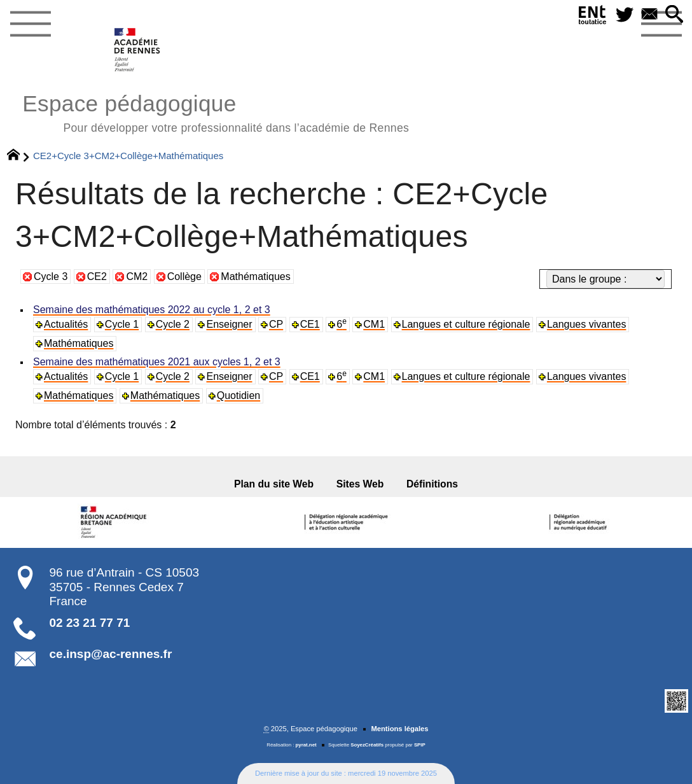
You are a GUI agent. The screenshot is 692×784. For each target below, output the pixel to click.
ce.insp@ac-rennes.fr (111, 654)
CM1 (374, 324)
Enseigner (229, 324)
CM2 (137, 276)
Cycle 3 (51, 276)
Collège (184, 276)
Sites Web (360, 484)
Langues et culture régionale (466, 324)
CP (276, 324)
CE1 (310, 324)
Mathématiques (255, 276)
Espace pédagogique (216, 112)
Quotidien (239, 395)
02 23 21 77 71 (90, 623)
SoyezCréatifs (367, 745)
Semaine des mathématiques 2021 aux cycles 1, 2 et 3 (157, 362)
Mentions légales (399, 729)
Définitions (432, 484)
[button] (675, 15)
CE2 (97, 276)
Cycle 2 (173, 324)
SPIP (420, 745)
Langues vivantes (587, 324)
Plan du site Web (274, 484)
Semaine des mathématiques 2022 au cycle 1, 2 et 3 (152, 310)
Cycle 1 (122, 324)
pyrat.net (306, 745)
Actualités (66, 324)
